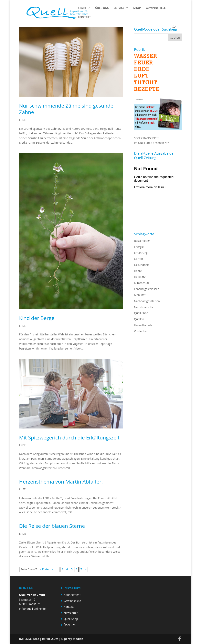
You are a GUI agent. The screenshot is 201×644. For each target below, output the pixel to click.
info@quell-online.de (32, 609)
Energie (139, 247)
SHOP (137, 8)
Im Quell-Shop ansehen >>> (152, 143)
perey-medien (74, 639)
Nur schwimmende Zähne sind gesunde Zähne (66, 109)
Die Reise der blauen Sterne (52, 526)
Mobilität (140, 295)
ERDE (22, 120)
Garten (138, 259)
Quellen (139, 319)
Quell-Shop (141, 313)
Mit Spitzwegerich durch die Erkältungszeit (69, 437)
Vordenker (141, 331)
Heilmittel (140, 277)
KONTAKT (84, 17)
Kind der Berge (37, 318)
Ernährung (141, 253)
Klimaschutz (142, 283)
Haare (138, 271)
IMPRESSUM (50, 639)
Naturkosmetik (144, 307)
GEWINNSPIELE (156, 8)
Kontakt (69, 607)
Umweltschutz (143, 325)
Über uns (70, 625)
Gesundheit (141, 265)
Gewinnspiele (72, 601)
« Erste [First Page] (44, 569)
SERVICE (119, 8)
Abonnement (72, 595)
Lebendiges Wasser (146, 289)
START (82, 8)
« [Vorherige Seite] (53, 569)
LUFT (22, 489)
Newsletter (71, 613)
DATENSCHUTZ (29, 639)
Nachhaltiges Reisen (147, 301)
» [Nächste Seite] (86, 569)
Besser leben (142, 241)
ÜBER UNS (102, 8)
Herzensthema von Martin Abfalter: (61, 482)
